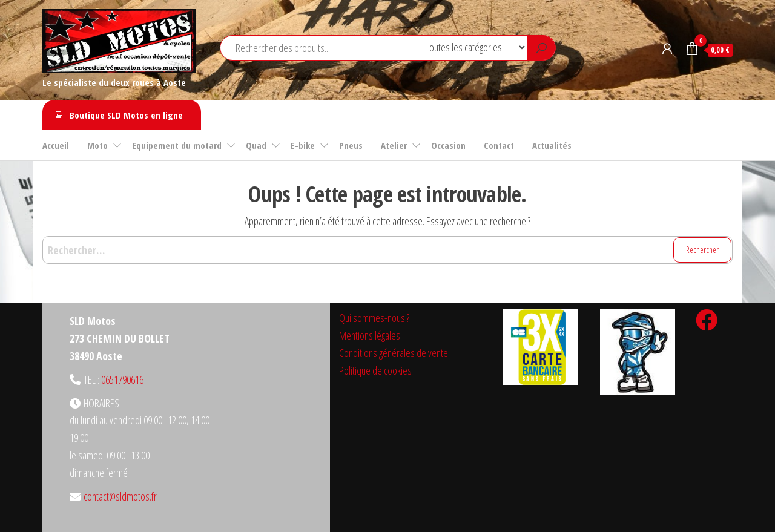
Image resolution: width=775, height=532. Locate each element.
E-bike (303, 145)
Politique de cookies (375, 370)
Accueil (56, 145)
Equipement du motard (177, 145)
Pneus (351, 145)
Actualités (552, 145)
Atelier (394, 145)
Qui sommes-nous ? (374, 318)
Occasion (448, 145)
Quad (256, 145)
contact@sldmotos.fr (120, 496)
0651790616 (122, 379)
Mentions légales (370, 335)
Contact (499, 145)
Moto (97, 145)
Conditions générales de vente (394, 353)
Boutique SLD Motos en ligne (126, 115)
